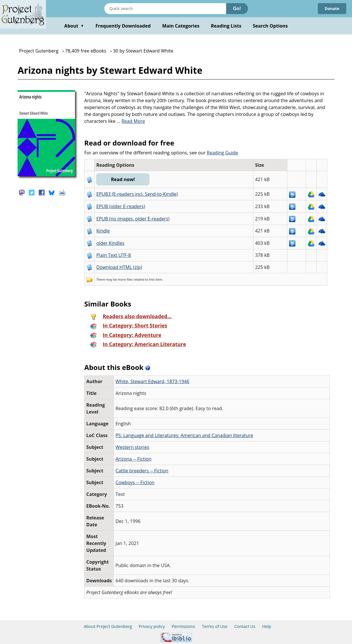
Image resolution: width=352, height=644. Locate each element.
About (74, 26)
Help (267, 626)
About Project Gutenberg (108, 626)
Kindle (103, 231)
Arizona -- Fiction (133, 459)
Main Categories (181, 26)
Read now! (123, 179)
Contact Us (245, 626)
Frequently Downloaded (123, 26)
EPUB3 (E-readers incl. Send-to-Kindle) (137, 194)
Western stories (132, 447)
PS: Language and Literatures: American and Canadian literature (184, 435)
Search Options (270, 26)
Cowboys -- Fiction (135, 482)
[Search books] (165, 9)
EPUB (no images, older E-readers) (133, 219)
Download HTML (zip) (119, 267)
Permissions (183, 626)
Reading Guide (222, 153)
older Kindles (110, 243)
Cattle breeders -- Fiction (142, 471)
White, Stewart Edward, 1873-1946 (152, 381)
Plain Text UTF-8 (114, 255)
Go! (237, 8)
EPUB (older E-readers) (121, 206)
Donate (332, 8)
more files (125, 279)
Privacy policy (152, 626)
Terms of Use (215, 626)
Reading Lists (226, 26)
